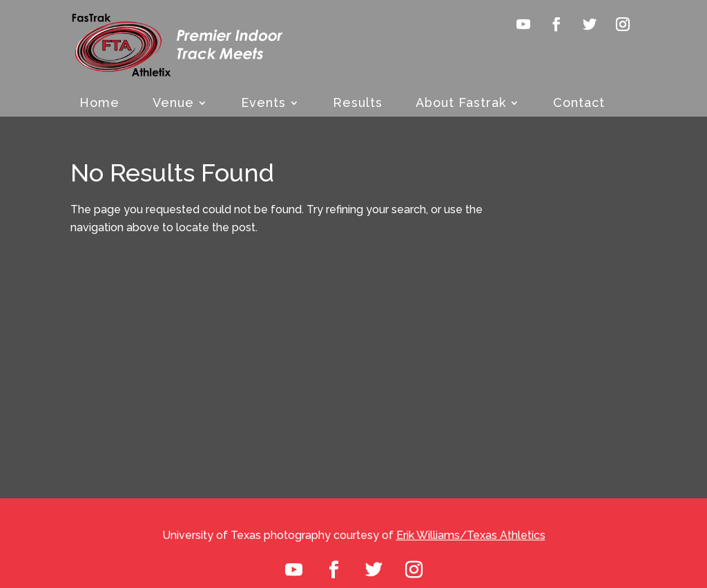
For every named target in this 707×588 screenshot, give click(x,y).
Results (358, 104)
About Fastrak (461, 104)
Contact (579, 104)
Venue (173, 104)
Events (263, 104)
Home (99, 104)
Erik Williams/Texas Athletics (471, 535)
